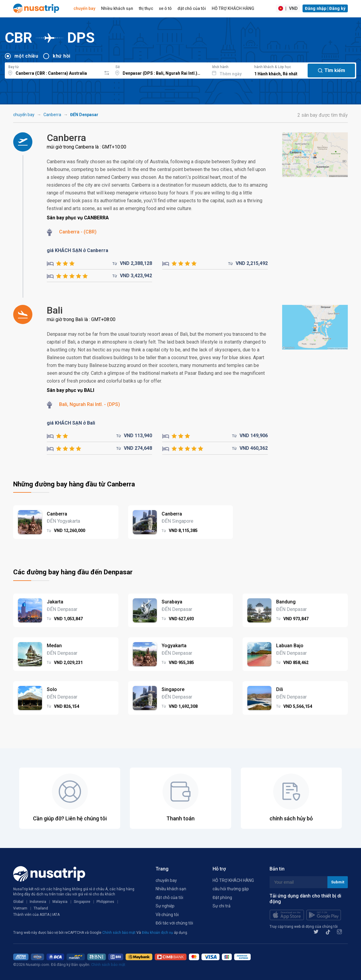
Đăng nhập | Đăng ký (325, 8)
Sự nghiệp (165, 906)
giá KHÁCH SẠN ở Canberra (78, 250)
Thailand (41, 908)
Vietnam (20, 908)
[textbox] (53, 70)
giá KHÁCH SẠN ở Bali (71, 423)
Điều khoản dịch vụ (158, 933)
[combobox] (53, 70)
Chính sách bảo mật (119, 933)
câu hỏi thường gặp (231, 889)
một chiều (26, 56)
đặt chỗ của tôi (192, 8)
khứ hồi (62, 56)
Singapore (82, 902)
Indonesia (38, 902)
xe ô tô (165, 8)
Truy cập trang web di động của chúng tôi (304, 927)
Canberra (52, 115)
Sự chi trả (222, 906)
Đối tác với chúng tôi (174, 923)
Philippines (105, 902)
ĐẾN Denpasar (84, 115)
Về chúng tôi (167, 915)
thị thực (146, 8)
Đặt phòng (222, 897)
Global (18, 902)
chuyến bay (84, 8)
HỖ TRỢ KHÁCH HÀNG (233, 8)
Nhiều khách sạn (117, 8)
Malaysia (60, 902)
